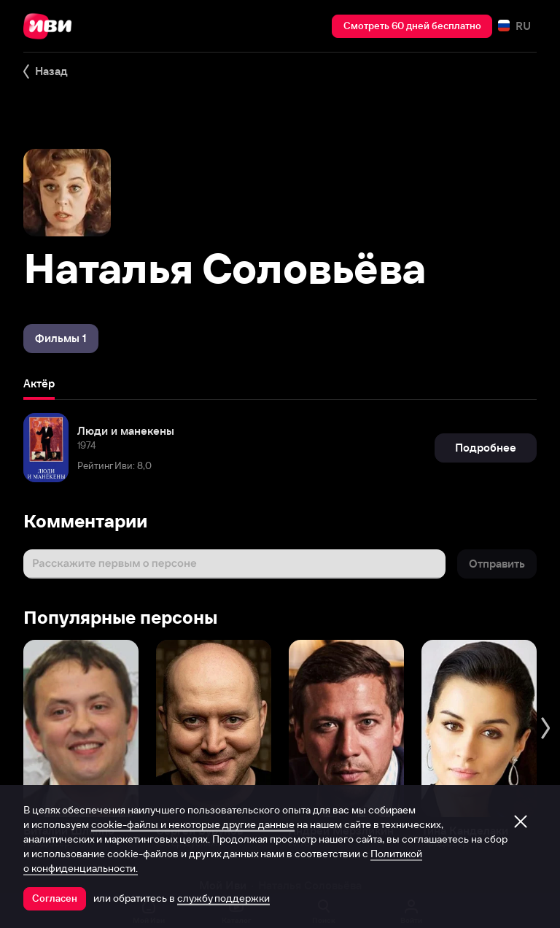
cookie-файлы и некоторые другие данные (193, 824)
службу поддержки (223, 898)
